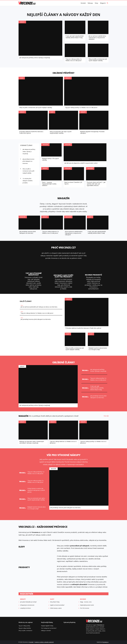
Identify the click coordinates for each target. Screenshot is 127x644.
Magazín (103, 3)
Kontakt (83, 3)
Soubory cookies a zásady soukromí (44, 642)
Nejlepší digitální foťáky (47, 626)
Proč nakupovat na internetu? (49, 628)
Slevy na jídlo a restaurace (25, 631)
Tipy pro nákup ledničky (25, 628)
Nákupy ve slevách (46, 631)
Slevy (96, 3)
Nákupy (90, 3)
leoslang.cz (106, 642)
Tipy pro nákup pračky (24, 626)
